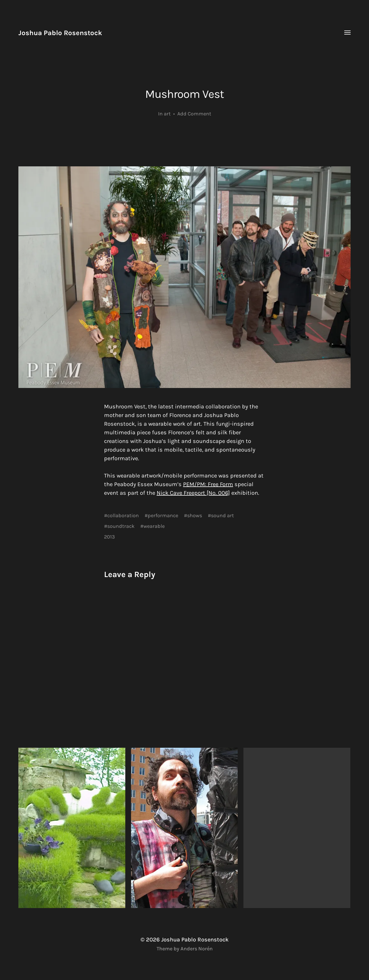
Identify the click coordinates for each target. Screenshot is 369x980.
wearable (154, 526)
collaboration (123, 515)
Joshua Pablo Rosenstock (60, 33)
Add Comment (194, 114)
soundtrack (121, 526)
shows (195, 515)
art (167, 114)
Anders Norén (197, 949)
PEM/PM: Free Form (208, 484)
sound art (222, 515)
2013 (109, 537)
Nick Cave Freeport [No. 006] (193, 493)
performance (163, 515)
